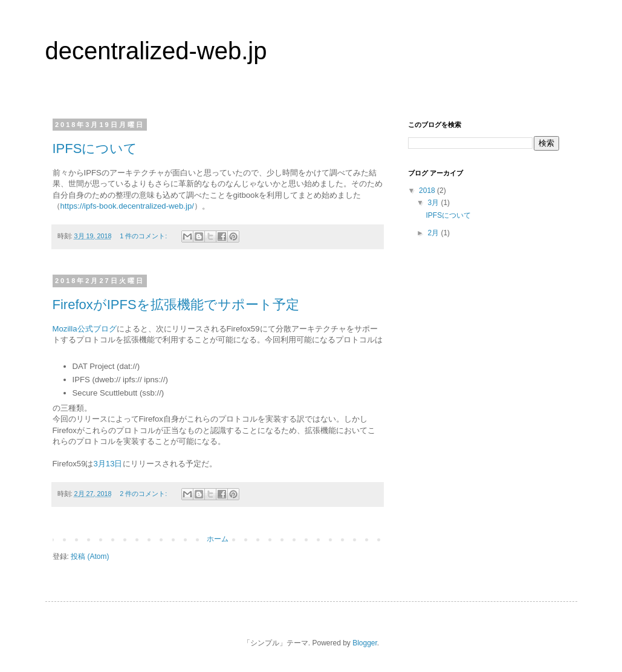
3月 (434, 203)
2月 (434, 233)
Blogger (365, 643)
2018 (428, 191)
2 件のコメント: (144, 494)
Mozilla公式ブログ (85, 329)
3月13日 (108, 464)
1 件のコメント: (144, 236)
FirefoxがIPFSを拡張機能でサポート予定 (176, 305)
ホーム (218, 539)
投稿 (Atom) (90, 556)
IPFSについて (95, 148)
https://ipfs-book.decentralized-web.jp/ (127, 206)
